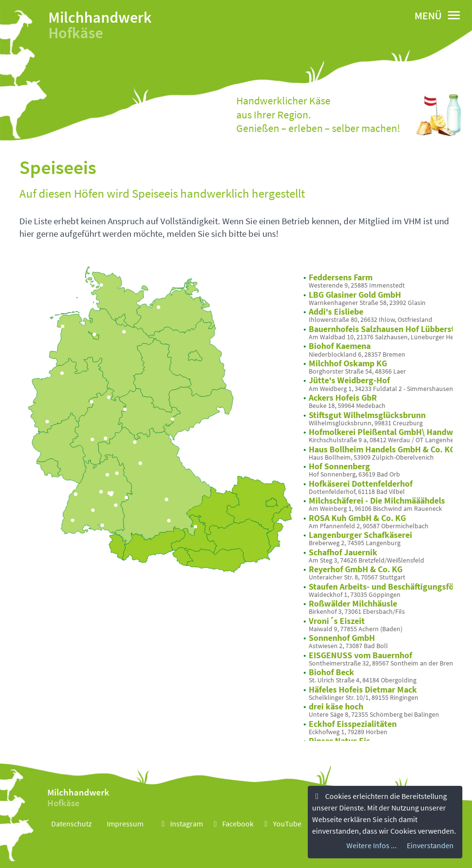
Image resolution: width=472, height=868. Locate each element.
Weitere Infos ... (372, 845)
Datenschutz (72, 824)
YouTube (281, 824)
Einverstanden (430, 845)
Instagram (181, 824)
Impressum (125, 824)
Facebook (232, 824)
